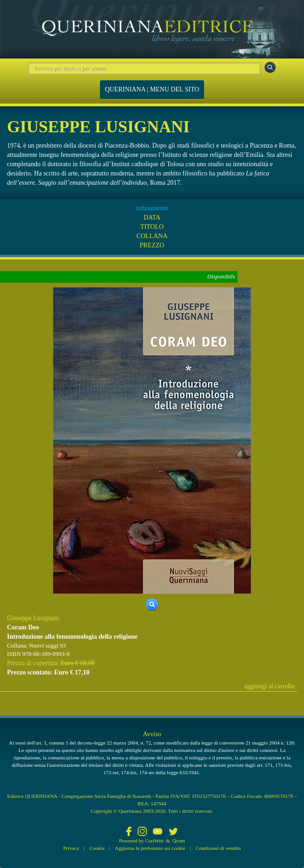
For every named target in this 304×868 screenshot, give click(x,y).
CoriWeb (154, 841)
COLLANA (152, 236)
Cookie (97, 848)
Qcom (179, 841)
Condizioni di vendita (218, 848)
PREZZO (152, 245)
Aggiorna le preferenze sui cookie (150, 848)
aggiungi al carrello (269, 686)
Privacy (71, 848)
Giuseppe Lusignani (33, 618)
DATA (152, 217)
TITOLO (152, 227)
